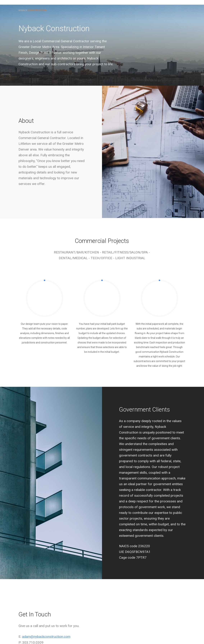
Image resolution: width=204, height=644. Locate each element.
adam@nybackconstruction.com (46, 637)
